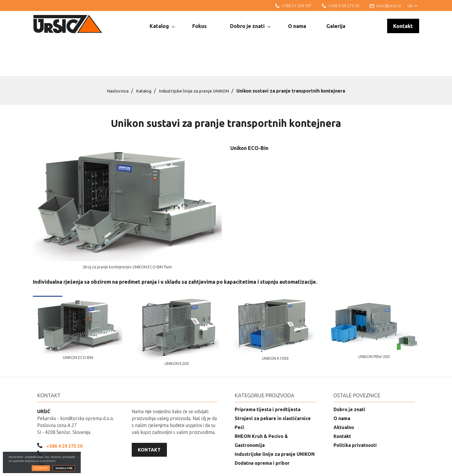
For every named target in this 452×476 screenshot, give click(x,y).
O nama (297, 26)
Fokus (199, 26)
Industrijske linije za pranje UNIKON (195, 61)
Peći (239, 398)
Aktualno (344, 398)
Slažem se (41, 468)
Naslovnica (116, 61)
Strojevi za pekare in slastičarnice (273, 389)
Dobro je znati (250, 26)
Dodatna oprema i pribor (262, 434)
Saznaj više (64, 468)
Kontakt (403, 26)
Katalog (162, 26)
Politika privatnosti (355, 416)
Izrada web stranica (391, 467)
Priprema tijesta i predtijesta (268, 380)
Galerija (336, 26)
